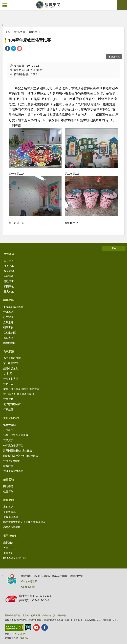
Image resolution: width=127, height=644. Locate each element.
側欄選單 (5, 5)
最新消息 (33, 32)
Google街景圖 (29, 581)
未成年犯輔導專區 (13, 307)
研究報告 (8, 430)
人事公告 (8, 548)
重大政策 (9, 291)
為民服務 (8, 351)
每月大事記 (10, 425)
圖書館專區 (10, 343)
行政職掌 (9, 281)
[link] (8, 49)
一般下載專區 (11, 379)
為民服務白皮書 (12, 358)
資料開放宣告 (60, 615)
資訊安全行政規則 (31, 615)
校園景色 (9, 286)
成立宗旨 (9, 261)
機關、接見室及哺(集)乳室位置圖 (21, 389)
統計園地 (8, 479)
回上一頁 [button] (115, 57)
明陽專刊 (8, 327)
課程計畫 (8, 466)
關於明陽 (9, 254)
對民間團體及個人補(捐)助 (18, 450)
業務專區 (8, 300)
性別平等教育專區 (13, 471)
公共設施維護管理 (13, 445)
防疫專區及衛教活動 (14, 558)
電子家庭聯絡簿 (12, 404)
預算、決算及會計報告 (16, 435)
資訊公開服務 (11, 418)
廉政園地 (8, 500)
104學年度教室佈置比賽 (29, 40)
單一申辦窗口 (11, 363)
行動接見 (8, 409)
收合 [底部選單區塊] (114, 248)
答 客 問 (8, 373)
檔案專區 (8, 338)
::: (3, 2)
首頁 (8, 32)
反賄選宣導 (10, 512)
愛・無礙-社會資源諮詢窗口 (19, 394)
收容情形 (8, 491)
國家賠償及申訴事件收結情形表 (21, 456)
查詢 (122, 5)
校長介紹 (9, 271)
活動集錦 (8, 322)
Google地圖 (28, 587)
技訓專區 (8, 312)
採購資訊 (8, 553)
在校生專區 (10, 333)
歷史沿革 (9, 266)
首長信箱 (8, 399)
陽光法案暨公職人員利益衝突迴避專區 (24, 522)
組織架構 (9, 276)
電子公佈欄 (19, 32)
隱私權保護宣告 (12, 615)
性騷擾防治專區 (12, 461)
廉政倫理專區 (11, 517)
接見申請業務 (11, 368)
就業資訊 (8, 440)
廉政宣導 (8, 507)
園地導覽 (8, 486)
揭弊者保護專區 (12, 527)
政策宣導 (8, 317)
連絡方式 (8, 384)
